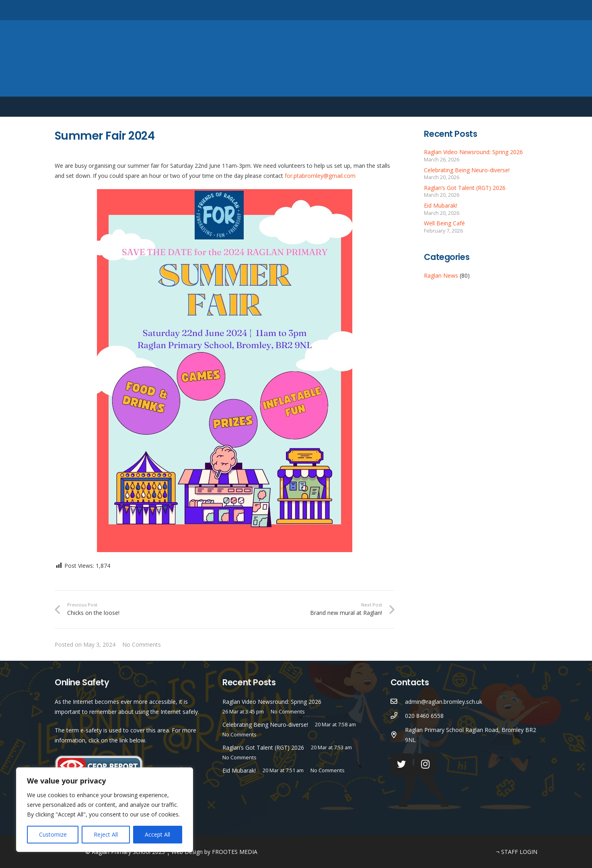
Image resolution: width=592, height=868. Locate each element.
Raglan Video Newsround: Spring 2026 (473, 152)
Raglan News (441, 275)
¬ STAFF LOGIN (517, 852)
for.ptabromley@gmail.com (320, 176)
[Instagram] (509, 10)
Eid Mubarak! (441, 205)
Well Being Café (444, 223)
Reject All (106, 834)
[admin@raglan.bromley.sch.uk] (398, 702)
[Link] (296, 58)
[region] (105, 810)
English (487, 107)
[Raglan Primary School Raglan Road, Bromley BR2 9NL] (398, 735)
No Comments (142, 644)
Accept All (157, 834)
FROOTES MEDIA (235, 852)
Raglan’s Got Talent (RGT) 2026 (465, 188)
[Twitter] (495, 10)
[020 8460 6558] (398, 716)
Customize (53, 834)
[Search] (532, 10)
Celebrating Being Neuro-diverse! (467, 170)
